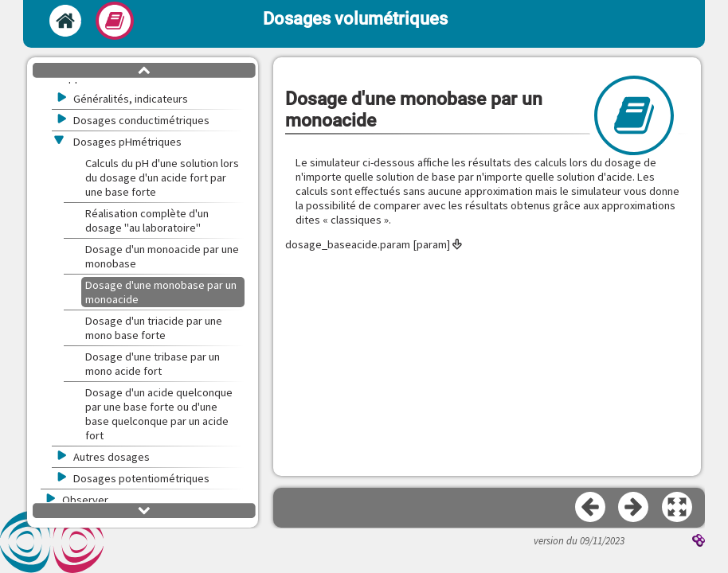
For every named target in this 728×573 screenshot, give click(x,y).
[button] (678, 508)
